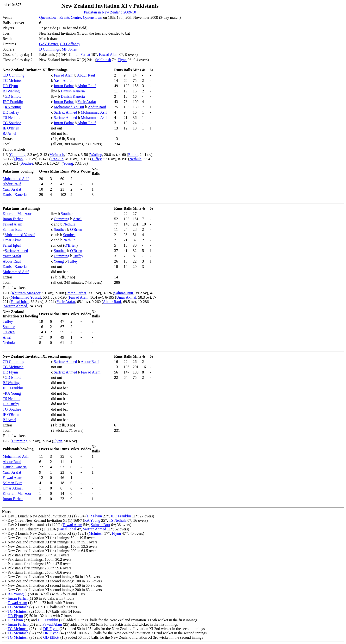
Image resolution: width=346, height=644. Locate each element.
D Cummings (49, 49)
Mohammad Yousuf (69, 107)
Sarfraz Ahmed (65, 112)
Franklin (57, 159)
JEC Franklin (13, 102)
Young (68, 163)
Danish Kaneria (73, 91)
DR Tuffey (11, 112)
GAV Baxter (49, 44)
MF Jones (69, 49)
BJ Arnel (9, 133)
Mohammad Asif (94, 112)
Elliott (133, 155)
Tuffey (97, 159)
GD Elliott (13, 96)
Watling (96, 155)
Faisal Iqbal (12, 245)
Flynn (122, 60)
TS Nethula (11, 118)
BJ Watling (11, 91)
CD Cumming (13, 75)
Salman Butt (12, 229)
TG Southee (12, 123)
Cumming (18, 155)
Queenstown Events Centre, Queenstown (71, 17)
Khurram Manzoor (17, 214)
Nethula (135, 159)
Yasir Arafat (63, 80)
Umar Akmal (13, 240)
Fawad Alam (108, 55)
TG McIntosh (13, 80)
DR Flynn (10, 86)
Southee (27, 163)
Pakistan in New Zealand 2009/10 (110, 12)
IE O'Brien (11, 128)
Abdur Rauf (86, 75)
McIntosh (103, 60)
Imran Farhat (80, 55)
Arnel (77, 219)
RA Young (13, 107)
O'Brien (76, 229)
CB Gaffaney (70, 44)
